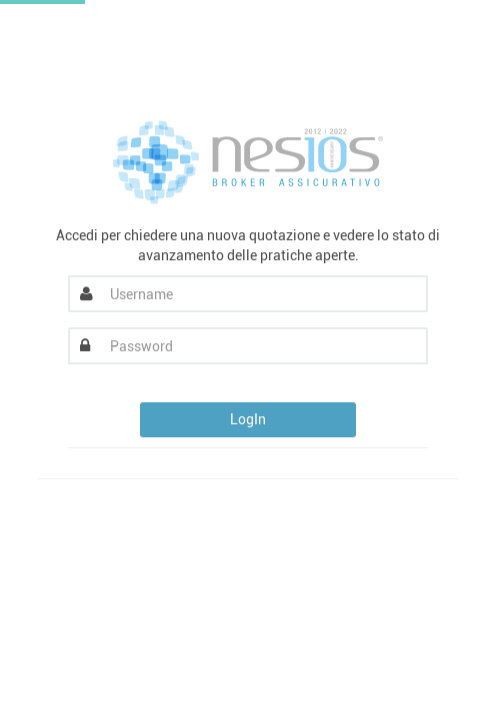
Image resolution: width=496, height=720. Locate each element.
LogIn (248, 420)
